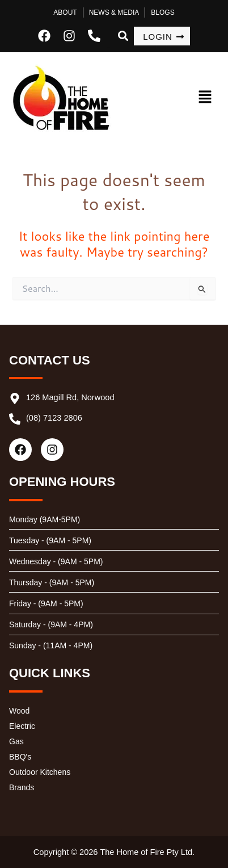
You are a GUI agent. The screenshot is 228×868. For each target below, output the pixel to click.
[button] (196, 97)
